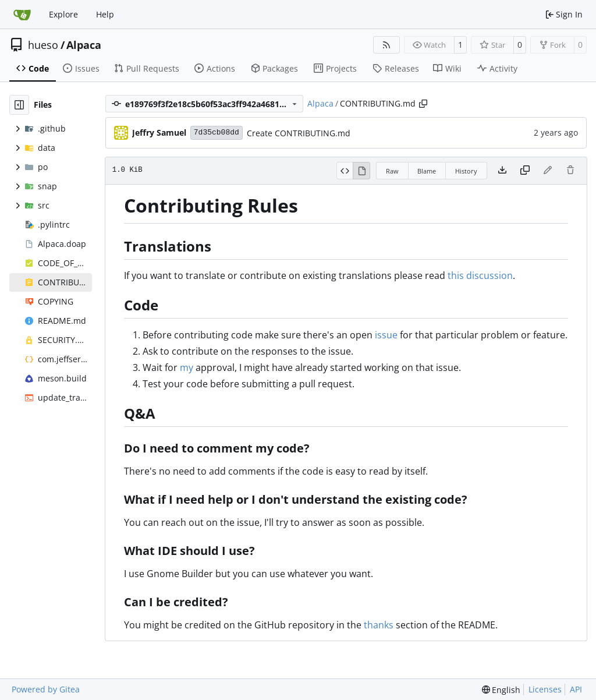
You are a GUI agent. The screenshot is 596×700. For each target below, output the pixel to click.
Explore (63, 14)
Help (105, 14)
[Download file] (502, 171)
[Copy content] (525, 171)
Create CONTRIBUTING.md (299, 133)
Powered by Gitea (46, 689)
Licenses (545, 689)
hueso (43, 45)
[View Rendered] (361, 171)
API (576, 689)
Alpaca (84, 45)
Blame (427, 171)
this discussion (480, 275)
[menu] (501, 690)
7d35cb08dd (217, 132)
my (187, 367)
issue (386, 335)
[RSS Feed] (386, 45)
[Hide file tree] (19, 105)
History (466, 171)
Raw (392, 171)
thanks (379, 625)
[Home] (22, 15)
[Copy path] (423, 104)
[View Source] (345, 171)
